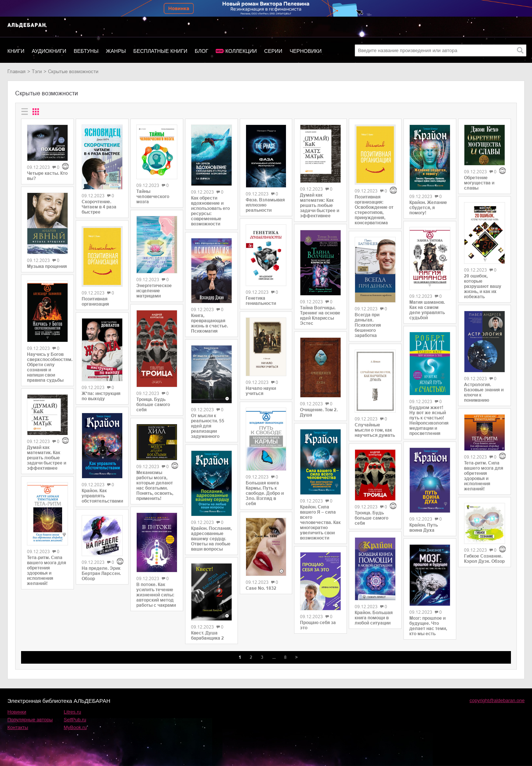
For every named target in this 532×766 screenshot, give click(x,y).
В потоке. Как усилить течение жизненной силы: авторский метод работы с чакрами (156, 595)
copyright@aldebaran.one (497, 700)
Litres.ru (73, 712)
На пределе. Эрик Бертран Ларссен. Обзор (101, 573)
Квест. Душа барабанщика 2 (207, 636)
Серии (273, 51)
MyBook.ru (75, 727)
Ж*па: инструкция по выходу (101, 396)
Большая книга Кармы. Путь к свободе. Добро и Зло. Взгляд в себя (265, 493)
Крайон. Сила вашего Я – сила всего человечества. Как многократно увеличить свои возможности (320, 522)
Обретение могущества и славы (479, 183)
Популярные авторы (30, 720)
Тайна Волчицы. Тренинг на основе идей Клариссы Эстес (320, 316)
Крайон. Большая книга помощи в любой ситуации (374, 618)
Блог (202, 51)
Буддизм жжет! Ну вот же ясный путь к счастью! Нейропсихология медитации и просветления (429, 421)
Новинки (17, 712)
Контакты (18, 727)
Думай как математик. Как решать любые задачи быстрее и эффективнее (47, 458)
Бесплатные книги (160, 51)
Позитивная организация (95, 302)
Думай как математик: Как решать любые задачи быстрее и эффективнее (320, 205)
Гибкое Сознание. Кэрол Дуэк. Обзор (484, 559)
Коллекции (241, 51)
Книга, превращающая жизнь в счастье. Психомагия (209, 323)
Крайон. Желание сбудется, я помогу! (428, 208)
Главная (16, 72)
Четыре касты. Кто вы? (47, 176)
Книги (16, 51)
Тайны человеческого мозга (153, 197)
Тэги (37, 72)
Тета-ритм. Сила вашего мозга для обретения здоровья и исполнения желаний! (47, 571)
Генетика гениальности (261, 301)
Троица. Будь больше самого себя (153, 405)
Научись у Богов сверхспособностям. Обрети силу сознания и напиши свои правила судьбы (47, 367)
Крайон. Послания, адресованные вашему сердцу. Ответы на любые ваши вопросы (211, 539)
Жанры (116, 51)
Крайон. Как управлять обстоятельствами (102, 496)
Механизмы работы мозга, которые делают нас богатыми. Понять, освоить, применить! (155, 486)
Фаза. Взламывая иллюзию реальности (265, 205)
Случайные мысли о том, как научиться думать (375, 430)
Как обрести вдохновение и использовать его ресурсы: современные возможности (210, 211)
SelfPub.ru (75, 720)
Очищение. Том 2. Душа (319, 412)
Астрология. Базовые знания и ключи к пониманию (484, 392)
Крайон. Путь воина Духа (424, 528)
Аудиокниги (49, 51)
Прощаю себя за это (318, 625)
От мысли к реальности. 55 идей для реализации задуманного (208, 426)
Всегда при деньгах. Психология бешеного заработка (368, 325)
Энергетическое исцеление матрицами (154, 291)
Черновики (306, 51)
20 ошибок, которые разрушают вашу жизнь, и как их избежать (483, 286)
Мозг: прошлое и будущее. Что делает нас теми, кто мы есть (428, 626)
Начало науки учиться (261, 391)
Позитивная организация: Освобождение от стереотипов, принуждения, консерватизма (374, 210)
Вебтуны (86, 51)
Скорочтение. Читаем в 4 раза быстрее (99, 207)
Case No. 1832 (261, 588)
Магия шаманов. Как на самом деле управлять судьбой (427, 310)
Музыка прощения (47, 266)
